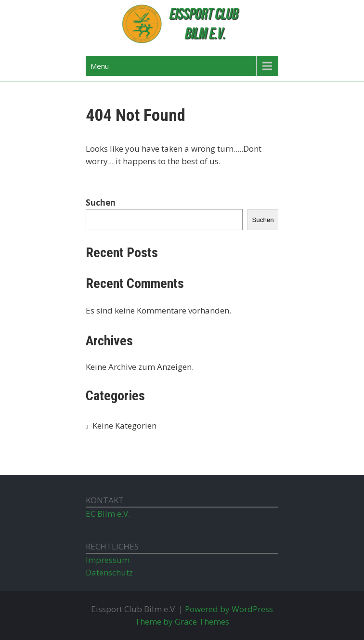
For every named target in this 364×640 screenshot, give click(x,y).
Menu (100, 66)
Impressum (108, 560)
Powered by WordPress (229, 609)
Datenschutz (109, 572)
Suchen (101, 202)
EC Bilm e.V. (108, 514)
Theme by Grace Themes (182, 621)
